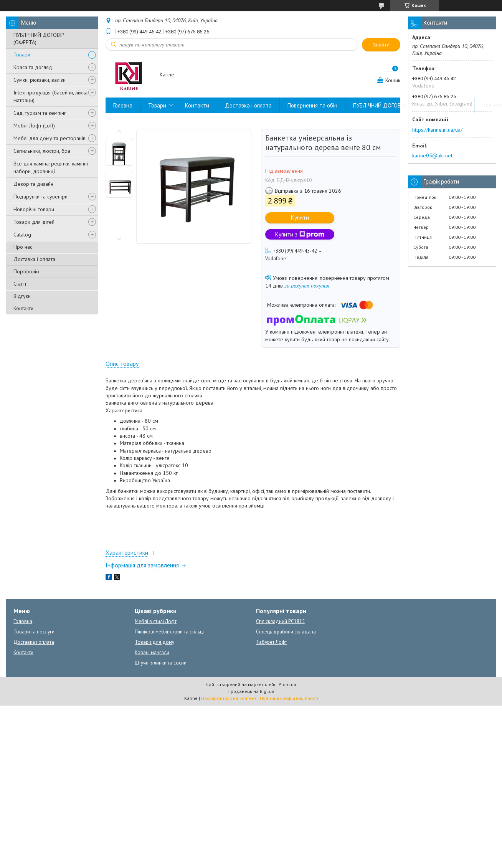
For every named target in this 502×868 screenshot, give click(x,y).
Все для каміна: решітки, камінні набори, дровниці (51, 167)
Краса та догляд (33, 67)
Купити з (300, 234)
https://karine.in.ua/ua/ (437, 130)
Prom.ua (287, 684)
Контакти (23, 308)
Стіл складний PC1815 (280, 621)
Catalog (22, 235)
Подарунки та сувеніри (40, 197)
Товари (22, 55)
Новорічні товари (34, 209)
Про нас (23, 247)
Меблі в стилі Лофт (156, 621)
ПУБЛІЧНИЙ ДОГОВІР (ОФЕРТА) (39, 39)
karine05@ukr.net (432, 155)
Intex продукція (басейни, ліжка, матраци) (51, 96)
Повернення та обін (312, 105)
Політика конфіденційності (289, 698)
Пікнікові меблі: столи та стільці (169, 632)
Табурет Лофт (272, 642)
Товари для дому (154, 642)
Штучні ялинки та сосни (161, 663)
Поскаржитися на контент (229, 698)
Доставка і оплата (34, 259)
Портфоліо (26, 271)
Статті (20, 284)
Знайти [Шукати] (381, 45)
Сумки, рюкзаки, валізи (40, 80)
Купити (300, 217)
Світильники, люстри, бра (42, 151)
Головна (123, 105)
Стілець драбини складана (286, 632)
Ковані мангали (152, 652)
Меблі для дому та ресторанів (50, 138)
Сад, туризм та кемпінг (40, 113)
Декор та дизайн (33, 184)
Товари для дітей (34, 222)
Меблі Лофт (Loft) (34, 126)
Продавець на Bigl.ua (251, 691)
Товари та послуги (34, 632)
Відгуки (22, 296)
